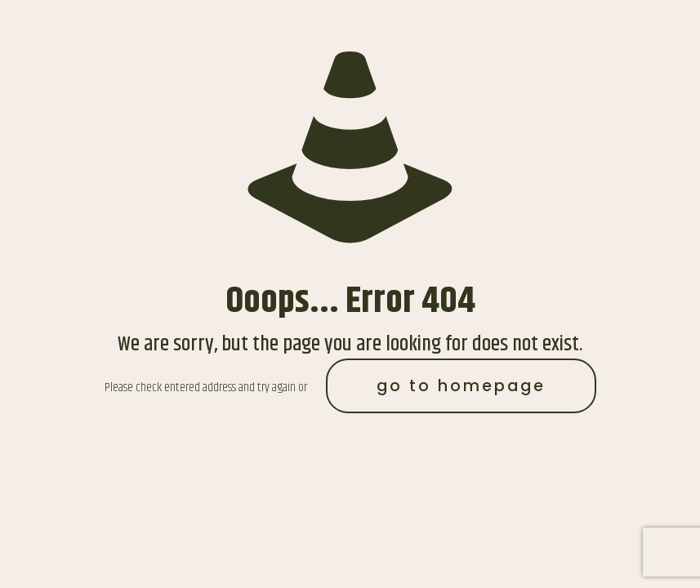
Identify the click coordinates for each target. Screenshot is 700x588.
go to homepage (461, 386)
